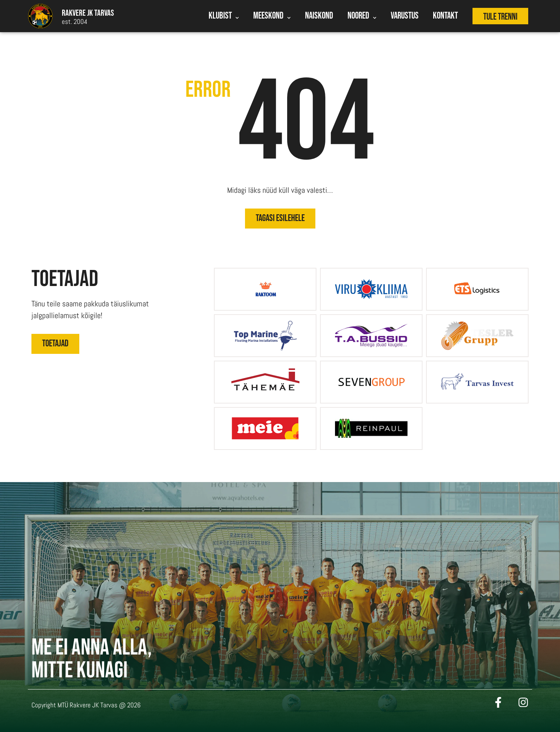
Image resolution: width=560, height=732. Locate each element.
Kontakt (445, 16)
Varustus (405, 16)
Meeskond (272, 17)
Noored (362, 17)
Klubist (224, 17)
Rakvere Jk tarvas (88, 13)
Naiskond (319, 16)
